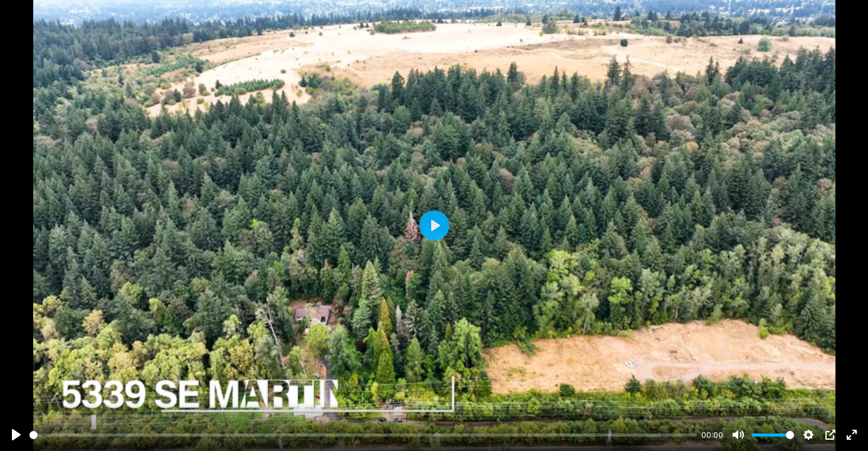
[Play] (16, 435)
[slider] (363, 435)
